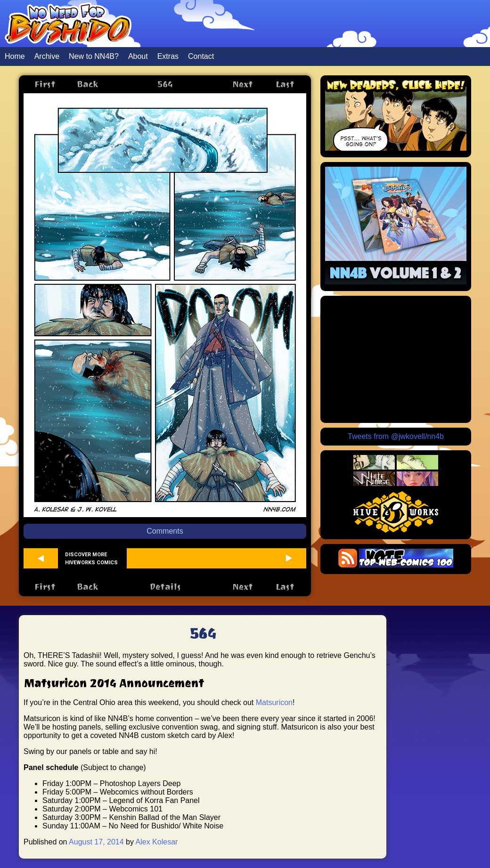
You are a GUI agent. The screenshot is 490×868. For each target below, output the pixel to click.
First (45, 84)
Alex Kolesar (157, 842)
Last (285, 84)
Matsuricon (274, 702)
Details (165, 587)
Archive (47, 56)
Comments (165, 531)
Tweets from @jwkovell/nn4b (396, 436)
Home (15, 56)
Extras (168, 56)
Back (87, 84)
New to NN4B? (94, 56)
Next (243, 84)
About (138, 56)
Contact (201, 56)
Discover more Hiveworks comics (91, 559)
